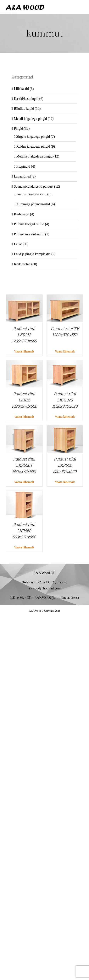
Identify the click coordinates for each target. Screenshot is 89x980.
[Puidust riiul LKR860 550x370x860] (24, 494)
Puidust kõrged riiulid (29, 224)
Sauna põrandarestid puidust (34, 186)
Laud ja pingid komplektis (32, 254)
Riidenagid (22, 214)
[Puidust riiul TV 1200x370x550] (65, 298)
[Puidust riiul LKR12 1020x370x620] (24, 363)
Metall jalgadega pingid (30, 119)
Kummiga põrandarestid (33, 204)
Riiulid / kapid (24, 109)
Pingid (18, 129)
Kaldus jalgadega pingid (33, 146)
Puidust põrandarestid (31, 194)
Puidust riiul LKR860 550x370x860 (24, 531)
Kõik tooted (22, 264)
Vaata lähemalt (24, 351)
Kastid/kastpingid (26, 99)
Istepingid (23, 166)
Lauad (18, 244)
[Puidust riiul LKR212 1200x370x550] (24, 298)
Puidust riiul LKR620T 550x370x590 (24, 465)
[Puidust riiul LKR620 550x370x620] (65, 428)
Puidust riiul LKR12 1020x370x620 (24, 400)
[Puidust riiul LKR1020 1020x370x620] (65, 363)
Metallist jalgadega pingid (34, 156)
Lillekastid (21, 89)
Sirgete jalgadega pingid (33, 137)
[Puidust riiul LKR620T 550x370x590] (24, 428)
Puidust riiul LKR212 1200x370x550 (24, 335)
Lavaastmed (22, 176)
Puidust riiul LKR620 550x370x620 (65, 465)
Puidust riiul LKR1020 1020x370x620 (65, 400)
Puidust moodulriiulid (29, 234)
